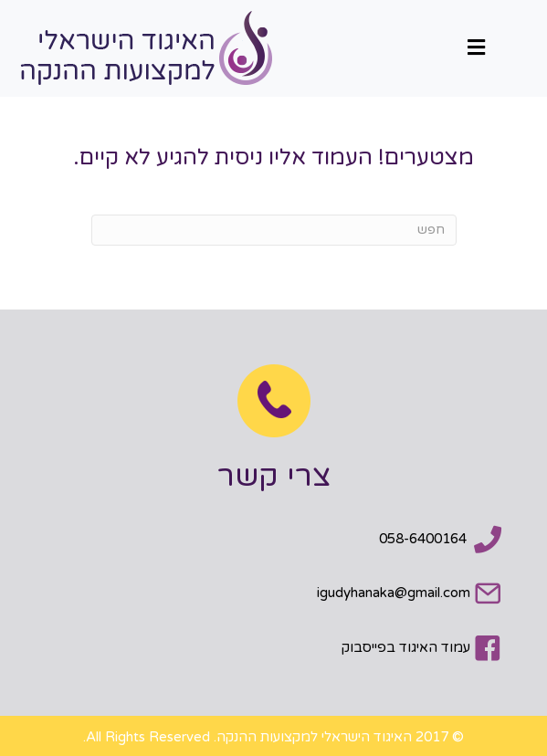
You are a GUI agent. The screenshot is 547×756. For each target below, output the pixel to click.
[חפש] (274, 230)
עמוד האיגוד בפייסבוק (406, 647)
